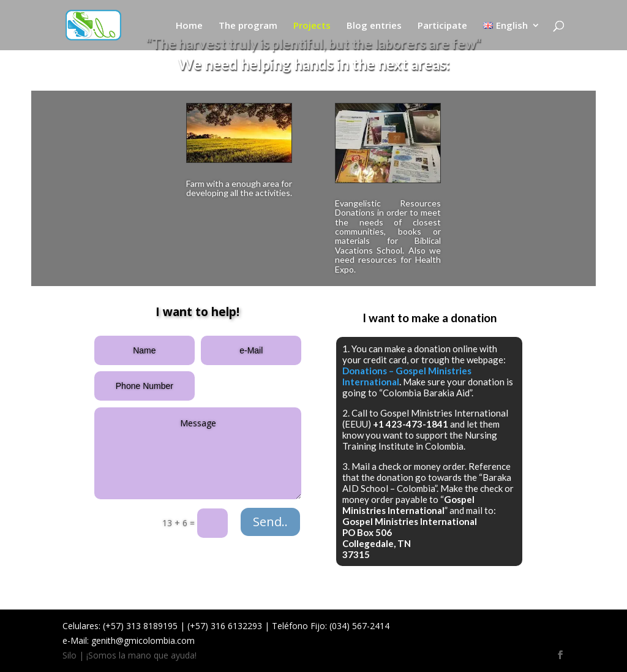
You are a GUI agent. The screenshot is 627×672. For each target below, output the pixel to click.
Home (189, 26)
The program (248, 26)
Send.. (270, 522)
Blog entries (374, 26)
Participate (442, 26)
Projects (312, 26)
